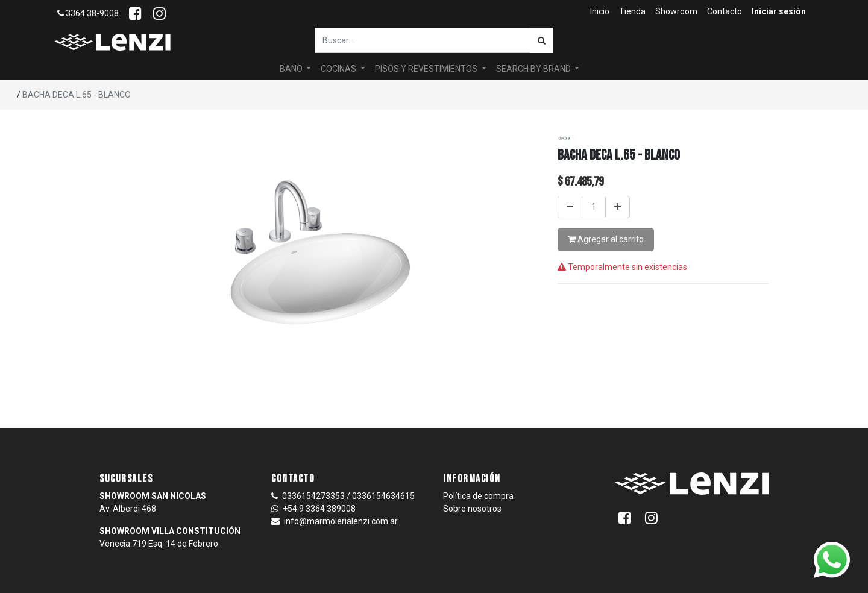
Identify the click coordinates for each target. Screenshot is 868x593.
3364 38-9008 (88, 13)
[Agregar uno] (618, 207)
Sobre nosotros (472, 509)
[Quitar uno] (570, 207)
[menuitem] (600, 12)
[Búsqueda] (542, 40)
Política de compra (478, 496)
